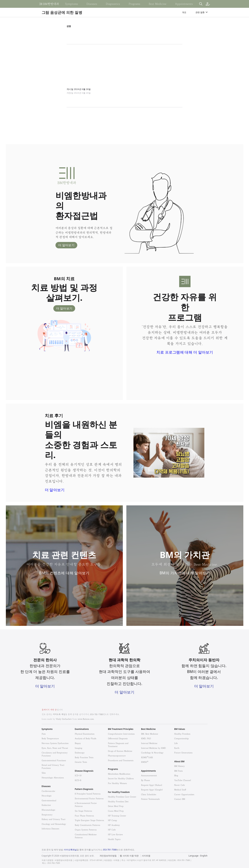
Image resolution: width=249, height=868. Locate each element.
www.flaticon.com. (86, 719)
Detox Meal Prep (116, 806)
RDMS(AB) (147, 757)
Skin (44, 773)
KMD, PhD (146, 738)
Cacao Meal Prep (116, 811)
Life (176, 743)
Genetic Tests (81, 762)
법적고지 (143, 854)
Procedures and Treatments (121, 760)
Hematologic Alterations (53, 778)
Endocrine (46, 805)
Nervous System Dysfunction (55, 743)
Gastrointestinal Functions (54, 760)
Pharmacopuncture (117, 756)
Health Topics (114, 839)
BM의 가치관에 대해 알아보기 (185, 573)
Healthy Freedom (182, 734)
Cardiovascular (48, 791)
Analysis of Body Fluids (86, 738)
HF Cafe (112, 830)
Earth (177, 748)
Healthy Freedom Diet (118, 801)
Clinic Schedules (149, 794)
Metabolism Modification (119, 774)
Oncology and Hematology (54, 824)
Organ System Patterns (86, 830)
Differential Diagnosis (118, 738)
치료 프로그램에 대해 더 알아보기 (185, 352)
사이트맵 (146, 856)
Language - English (198, 856)
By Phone (146, 780)
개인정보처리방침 (108, 856)
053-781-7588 (96, 714)
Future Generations (183, 753)
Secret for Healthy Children (121, 778)
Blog (176, 775)
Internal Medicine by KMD (153, 748)
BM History (179, 766)
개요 (184, 12)
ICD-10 (78, 775)
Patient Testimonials (150, 799)
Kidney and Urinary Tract (54, 819)
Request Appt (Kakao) (152, 785)
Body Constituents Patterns (87, 825)
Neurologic (47, 796)
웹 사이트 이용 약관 (129, 856)
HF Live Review (115, 834)
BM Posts (178, 771)
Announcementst (149, 775)
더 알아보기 (66, 245)
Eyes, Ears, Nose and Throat (55, 748)
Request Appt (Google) (152, 790)
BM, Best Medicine (150, 734)
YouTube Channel (183, 780)
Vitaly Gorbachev (64, 719)
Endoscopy (80, 753)
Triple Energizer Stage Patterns (89, 820)
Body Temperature (50, 738)
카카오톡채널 (70, 850)
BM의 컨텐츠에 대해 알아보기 (64, 573)
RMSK (145, 762)
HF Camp (112, 820)
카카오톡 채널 (59, 714)
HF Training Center (117, 816)
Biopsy (78, 743)
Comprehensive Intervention (121, 734)
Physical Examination (85, 734)
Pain (44, 734)
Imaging (79, 748)
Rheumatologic (48, 810)
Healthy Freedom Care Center (122, 797)
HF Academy (114, 825)
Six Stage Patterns (83, 811)
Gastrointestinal (49, 800)
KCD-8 (78, 780)
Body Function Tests (84, 757)
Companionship (181, 738)
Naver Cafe (180, 785)
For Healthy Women (117, 783)
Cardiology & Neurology (152, 753)
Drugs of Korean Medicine (120, 751)
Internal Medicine (149, 743)
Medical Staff (180, 790)
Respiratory (47, 815)
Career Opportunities (184, 794)
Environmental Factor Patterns (89, 798)
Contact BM (180, 799)
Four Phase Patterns (84, 816)
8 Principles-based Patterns (88, 794)
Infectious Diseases (50, 829)
